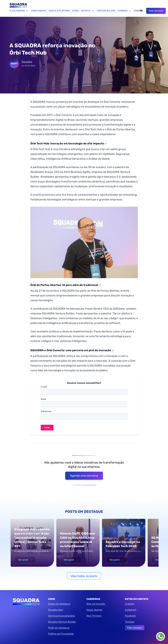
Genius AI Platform (59, 11)
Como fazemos (39, 11)
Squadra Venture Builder (62, 622)
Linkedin (130, 604)
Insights (88, 11)
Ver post (25, 560)
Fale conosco (156, 11)
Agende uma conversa (84, 476)
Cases (75, 11)
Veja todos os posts (84, 576)
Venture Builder (106, 11)
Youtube (130, 622)
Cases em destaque (59, 604)
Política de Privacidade (61, 634)
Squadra (27, 62)
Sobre (137, 11)
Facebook (130, 616)
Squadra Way (56, 610)
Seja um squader (96, 604)
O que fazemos (19, 11)
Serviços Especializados (62, 616)
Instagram (131, 610)
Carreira (124, 11)
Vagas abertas (94, 610)
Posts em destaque (59, 628)
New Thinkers (94, 616)
